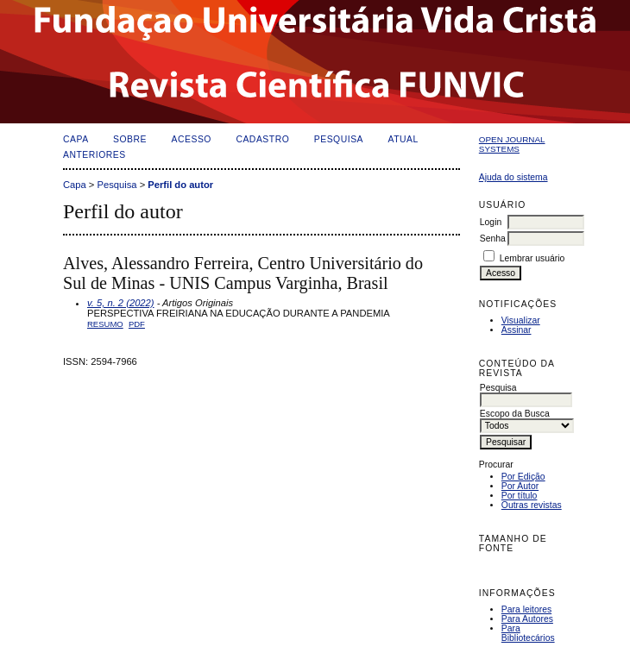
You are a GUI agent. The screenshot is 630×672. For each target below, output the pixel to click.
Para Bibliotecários (528, 633)
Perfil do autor (180, 185)
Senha (493, 239)
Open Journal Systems (512, 144)
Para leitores (526, 609)
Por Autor (520, 486)
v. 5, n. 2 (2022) (121, 303)
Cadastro (262, 139)
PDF (137, 324)
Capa (76, 139)
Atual (403, 139)
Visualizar (521, 320)
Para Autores (527, 619)
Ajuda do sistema (513, 177)
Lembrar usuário (532, 258)
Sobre (130, 139)
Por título (520, 496)
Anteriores (94, 155)
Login (491, 222)
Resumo (105, 324)
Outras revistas (532, 505)
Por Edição (523, 477)
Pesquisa (339, 139)
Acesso (192, 139)
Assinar (517, 330)
